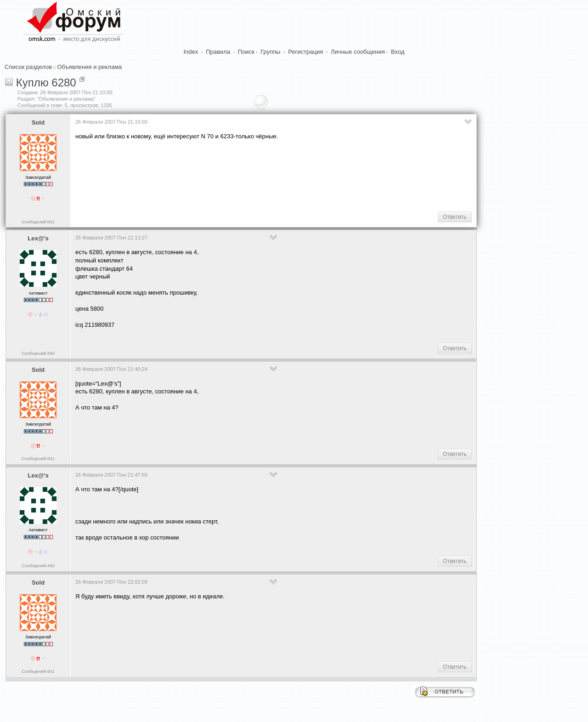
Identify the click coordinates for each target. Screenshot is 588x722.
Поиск (246, 52)
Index (191, 52)
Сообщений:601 (38, 222)
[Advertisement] (243, 175)
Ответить (455, 217)
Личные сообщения (358, 52)
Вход (398, 52)
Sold (38, 122)
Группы (270, 52)
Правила (218, 52)
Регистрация (305, 52)
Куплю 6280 (46, 82)
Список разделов (28, 67)
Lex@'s (38, 238)
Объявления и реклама (89, 67)
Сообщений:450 (38, 353)
